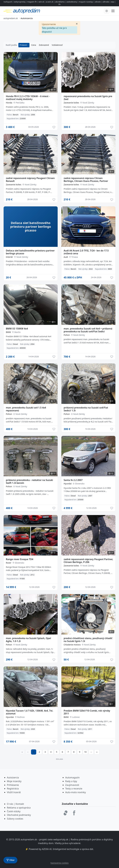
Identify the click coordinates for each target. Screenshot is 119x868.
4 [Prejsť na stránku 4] (51, 752)
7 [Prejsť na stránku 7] (68, 752)
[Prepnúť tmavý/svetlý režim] (107, 11)
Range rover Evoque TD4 (20, 559)
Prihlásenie (13, 785)
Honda (9, 103)
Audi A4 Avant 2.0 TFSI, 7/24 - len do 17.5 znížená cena (86, 252)
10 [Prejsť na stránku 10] (85, 752)
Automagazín (72, 777)
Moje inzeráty (14, 781)
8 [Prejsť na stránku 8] (74, 752)
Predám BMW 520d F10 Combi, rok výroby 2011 (87, 712)
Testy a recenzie (74, 789)
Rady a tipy (71, 781)
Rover (9, 563)
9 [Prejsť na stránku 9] (80, 752)
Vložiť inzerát (14, 792)
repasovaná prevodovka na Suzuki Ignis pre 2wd (88, 98)
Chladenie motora (72, 645)
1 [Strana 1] (34, 752)
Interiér (9, 257)
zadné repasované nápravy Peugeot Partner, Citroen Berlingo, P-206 (88, 561)
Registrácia (13, 789)
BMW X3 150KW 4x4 (17, 329)
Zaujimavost (72, 785)
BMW (8, 332)
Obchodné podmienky (19, 815)
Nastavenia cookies (59, 863)
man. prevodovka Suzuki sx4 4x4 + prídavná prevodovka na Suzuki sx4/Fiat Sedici (88, 330)
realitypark (8, 2)
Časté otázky (14, 811)
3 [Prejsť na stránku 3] (45, 752)
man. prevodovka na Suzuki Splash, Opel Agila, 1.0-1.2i (28, 640)
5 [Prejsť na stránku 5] (57, 752)
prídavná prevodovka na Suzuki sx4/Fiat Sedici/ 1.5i (86, 409)
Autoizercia (13, 777)
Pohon (67, 335)
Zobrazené (44, 45)
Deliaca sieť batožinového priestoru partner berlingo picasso (30, 252)
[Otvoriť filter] (10, 860)
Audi (66, 257)
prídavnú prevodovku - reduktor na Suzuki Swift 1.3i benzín (29, 481)
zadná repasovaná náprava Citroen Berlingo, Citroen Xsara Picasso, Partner (86, 180)
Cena (34, 45)
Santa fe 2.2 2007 (73, 480)
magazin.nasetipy (86, 2)
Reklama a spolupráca (19, 808)
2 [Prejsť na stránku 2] (39, 752)
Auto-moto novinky (76, 792)
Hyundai (68, 484)
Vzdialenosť (57, 45)
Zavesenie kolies (71, 103)
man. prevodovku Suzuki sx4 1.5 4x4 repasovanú (26, 409)
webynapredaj (20, 2)
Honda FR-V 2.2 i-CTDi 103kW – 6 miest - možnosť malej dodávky (28, 98)
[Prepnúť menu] (113, 11)
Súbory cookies (15, 819)
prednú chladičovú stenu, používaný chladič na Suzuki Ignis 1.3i (88, 640)
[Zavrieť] (77, 24)
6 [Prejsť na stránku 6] (62, 752)
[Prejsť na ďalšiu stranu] (91, 752)
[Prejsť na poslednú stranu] (97, 752)
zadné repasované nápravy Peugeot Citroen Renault (30, 180)
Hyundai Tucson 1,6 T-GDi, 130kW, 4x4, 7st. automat (30, 712)
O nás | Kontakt (15, 804)
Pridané (23, 45)
